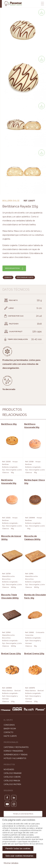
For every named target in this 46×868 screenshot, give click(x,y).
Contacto (8, 732)
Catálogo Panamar (13, 773)
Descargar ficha (12, 268)
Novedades (9, 769)
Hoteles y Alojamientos (15, 758)
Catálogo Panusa (12, 781)
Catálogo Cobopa (12, 777)
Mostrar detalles (11, 863)
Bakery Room (10, 729)
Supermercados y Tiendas (16, 755)
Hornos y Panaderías (13, 751)
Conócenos (9, 725)
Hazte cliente (10, 736)
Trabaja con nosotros (23, 814)
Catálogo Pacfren (12, 784)
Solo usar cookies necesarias (19, 856)
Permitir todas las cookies (18, 849)
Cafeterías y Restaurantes (16, 747)
